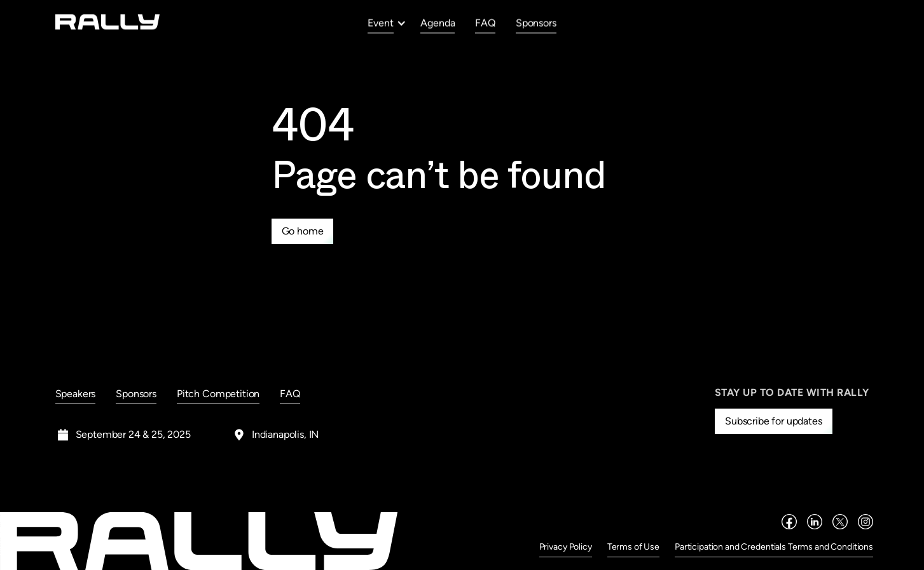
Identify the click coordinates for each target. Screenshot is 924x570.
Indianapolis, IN (285, 434)
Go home (303, 231)
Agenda (438, 23)
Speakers (76, 394)
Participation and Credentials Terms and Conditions (774, 547)
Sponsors (536, 23)
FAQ (485, 23)
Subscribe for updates (774, 421)
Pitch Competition (218, 394)
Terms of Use (633, 547)
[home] (108, 22)
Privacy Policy (566, 547)
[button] (387, 23)
